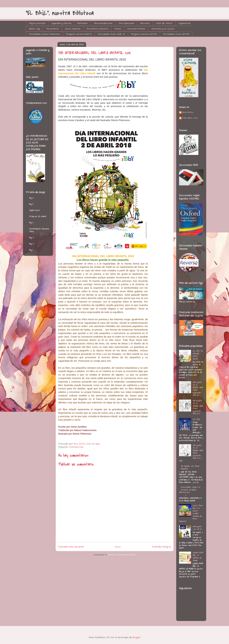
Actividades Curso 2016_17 (111, 34)
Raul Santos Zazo (190, 118)
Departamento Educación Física (39, 230)
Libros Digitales (73, 29)
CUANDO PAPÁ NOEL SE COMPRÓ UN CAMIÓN (198, 557)
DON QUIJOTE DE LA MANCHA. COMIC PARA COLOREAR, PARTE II (198, 407)
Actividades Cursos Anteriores (44, 34)
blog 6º (31, 198)
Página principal (37, 23)
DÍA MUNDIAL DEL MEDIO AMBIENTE (190, 468)
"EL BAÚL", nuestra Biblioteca (60, 13)
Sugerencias (185, 23)
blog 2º (32, 223)
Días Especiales (126, 23)
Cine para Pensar (136, 29)
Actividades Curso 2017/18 (176, 34)
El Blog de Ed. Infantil (38, 216)
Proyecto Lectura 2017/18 (144, 34)
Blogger (136, 637)
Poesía (118, 29)
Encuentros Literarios (97, 29)
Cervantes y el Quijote (163, 29)
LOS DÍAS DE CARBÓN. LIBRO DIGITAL (198, 355)
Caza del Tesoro (164, 23)
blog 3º (32, 244)
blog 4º (32, 238)
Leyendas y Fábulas (61, 23)
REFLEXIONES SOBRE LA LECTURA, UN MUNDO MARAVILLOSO (190, 490)
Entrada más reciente (71, 547)
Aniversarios (53, 29)
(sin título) (196, 419)
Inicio (118, 547)
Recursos (145, 23)
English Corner (35, 210)
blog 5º (32, 204)
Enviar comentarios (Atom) (122, 555)
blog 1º (31, 250)
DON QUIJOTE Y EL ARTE (197, 528)
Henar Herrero (188, 112)
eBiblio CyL (34, 29)
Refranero (83, 23)
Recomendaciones (103, 23)
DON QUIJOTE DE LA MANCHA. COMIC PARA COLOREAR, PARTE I (198, 389)
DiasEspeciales (76, 447)
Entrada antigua (161, 547)
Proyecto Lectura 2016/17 (79, 34)
